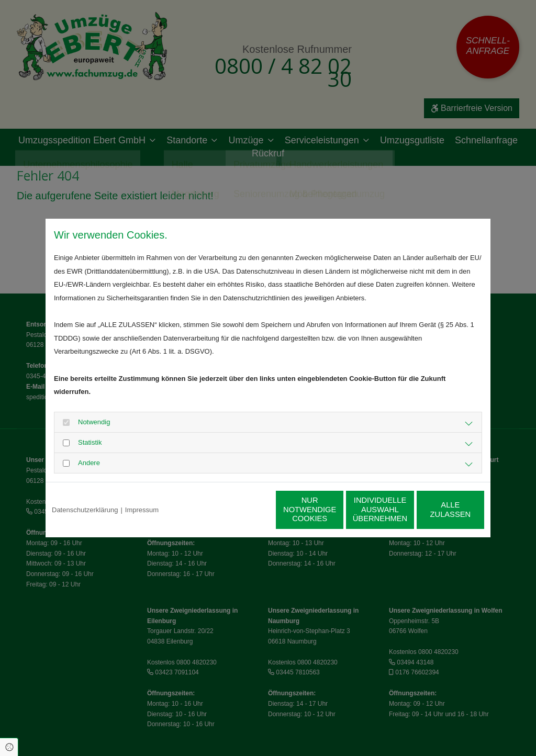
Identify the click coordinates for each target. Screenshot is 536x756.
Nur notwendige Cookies (237, 510)
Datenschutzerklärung (85, 510)
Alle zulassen (435, 510)
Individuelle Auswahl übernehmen (336, 510)
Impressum (142, 510)
